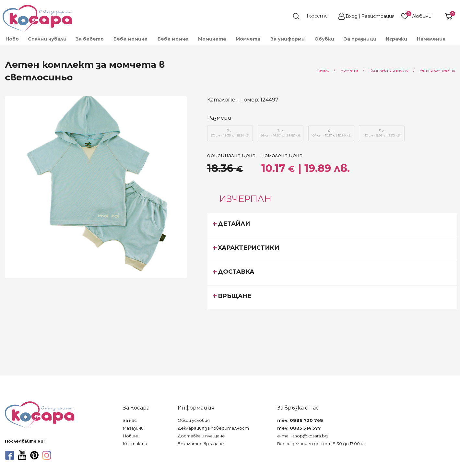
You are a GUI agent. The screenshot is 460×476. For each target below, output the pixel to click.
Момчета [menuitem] (248, 39)
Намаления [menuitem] (431, 39)
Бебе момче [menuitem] (173, 39)
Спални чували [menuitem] (47, 39)
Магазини (133, 428)
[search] (313, 16)
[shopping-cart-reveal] (446, 16)
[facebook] (10, 455)
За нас (130, 420)
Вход (352, 16)
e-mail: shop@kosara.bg (302, 436)
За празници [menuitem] (360, 39)
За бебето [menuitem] (90, 39)
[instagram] (47, 455)
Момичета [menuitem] (212, 39)
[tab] (332, 225)
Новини (131, 436)
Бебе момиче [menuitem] (130, 39)
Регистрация (378, 16)
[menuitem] (454, 42)
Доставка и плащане (201, 436)
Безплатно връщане (201, 444)
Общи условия (194, 420)
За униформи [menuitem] (288, 39)
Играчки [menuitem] (396, 39)
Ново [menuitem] (12, 39)
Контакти (135, 444)
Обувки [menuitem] (324, 39)
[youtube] (22, 455)
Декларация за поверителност (213, 428)
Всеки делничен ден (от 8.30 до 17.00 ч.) (321, 444)
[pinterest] (34, 455)
